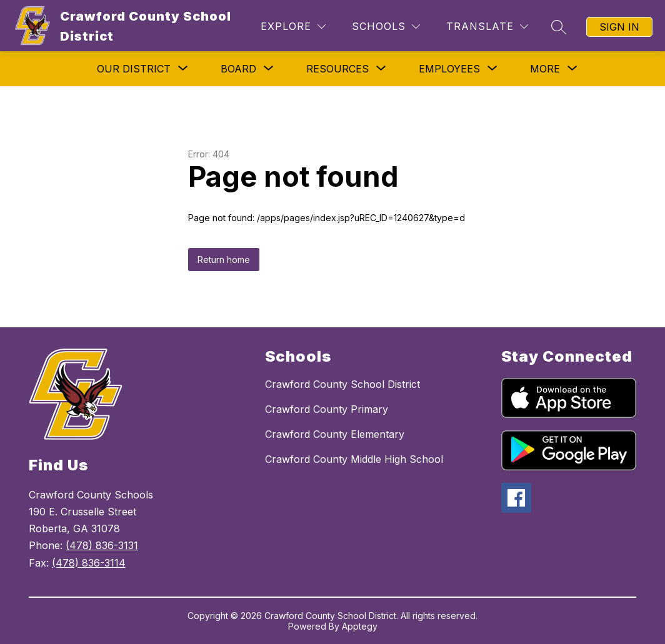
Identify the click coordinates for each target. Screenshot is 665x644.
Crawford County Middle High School (354, 459)
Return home (224, 260)
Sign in (619, 27)
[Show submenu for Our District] (134, 69)
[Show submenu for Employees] (449, 69)
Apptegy (360, 626)
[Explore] (293, 27)
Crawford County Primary (327, 409)
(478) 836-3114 (89, 563)
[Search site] (559, 27)
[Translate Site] (487, 27)
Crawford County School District (342, 384)
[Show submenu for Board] (238, 69)
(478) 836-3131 (102, 545)
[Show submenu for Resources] (337, 69)
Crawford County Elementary (335, 434)
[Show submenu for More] (545, 69)
